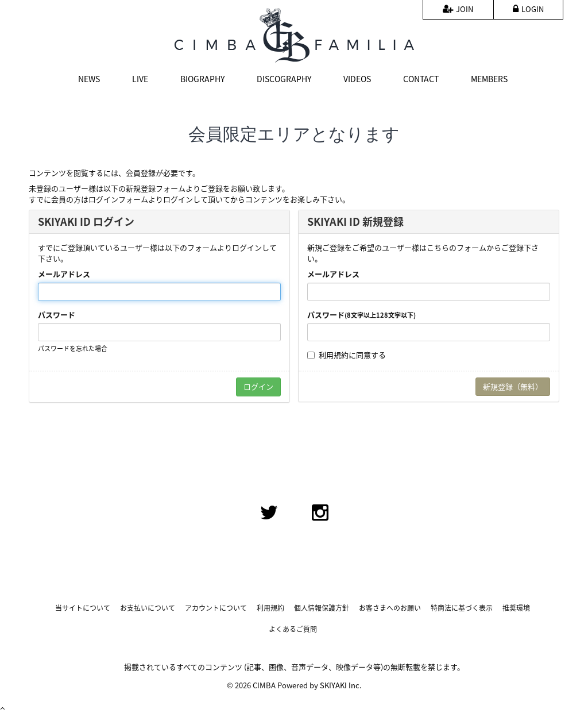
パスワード (57, 315)
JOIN (458, 9)
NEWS (89, 79)
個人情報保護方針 (322, 608)
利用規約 (334, 355)
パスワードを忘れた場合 (73, 348)
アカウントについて (216, 608)
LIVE (140, 79)
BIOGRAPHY (202, 79)
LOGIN (528, 9)
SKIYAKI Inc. (341, 685)
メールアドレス (64, 274)
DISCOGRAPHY (284, 79)
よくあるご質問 (293, 629)
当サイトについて (83, 608)
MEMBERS (489, 79)
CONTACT (421, 79)
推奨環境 (516, 608)
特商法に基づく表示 (462, 608)
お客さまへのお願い (390, 608)
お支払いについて (148, 608)
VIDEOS (357, 79)
